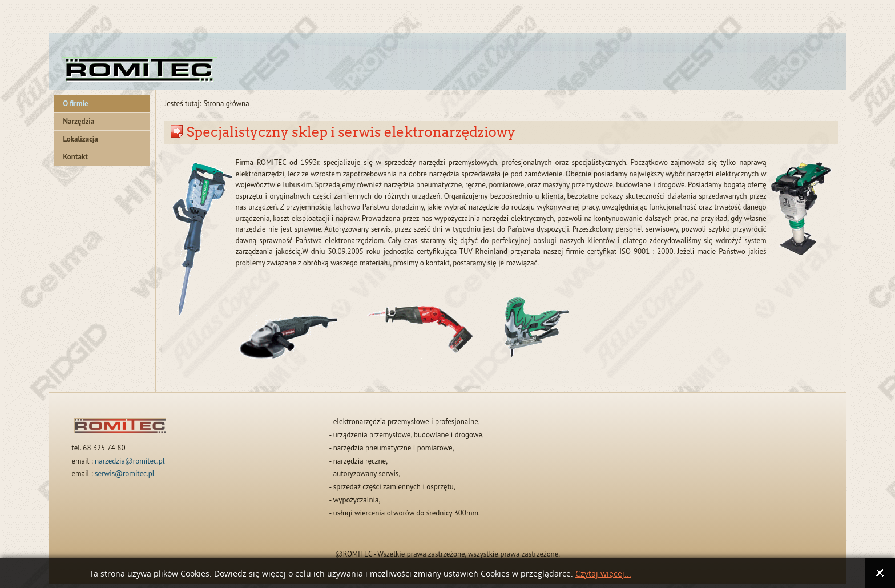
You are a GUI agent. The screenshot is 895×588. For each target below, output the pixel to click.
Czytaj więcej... (603, 574)
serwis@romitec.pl (124, 474)
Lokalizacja (80, 139)
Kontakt (75, 157)
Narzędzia (78, 121)
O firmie (75, 104)
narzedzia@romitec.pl (130, 461)
